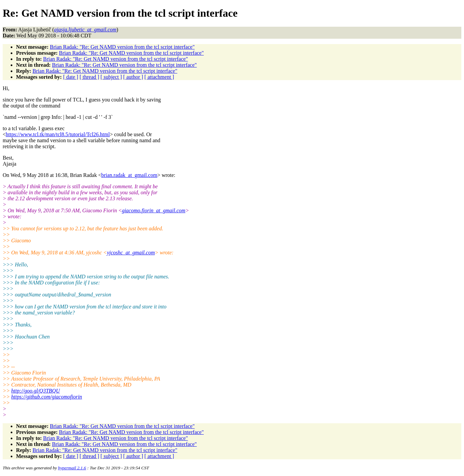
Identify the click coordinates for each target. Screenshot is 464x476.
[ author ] (133, 77)
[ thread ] (89, 77)
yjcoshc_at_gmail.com (131, 253)
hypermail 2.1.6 (72, 468)
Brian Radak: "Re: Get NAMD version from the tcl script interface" (122, 47)
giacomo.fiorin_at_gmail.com (154, 210)
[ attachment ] (159, 77)
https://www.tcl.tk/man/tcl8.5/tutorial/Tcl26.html (58, 134)
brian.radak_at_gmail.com (129, 175)
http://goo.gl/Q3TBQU (36, 391)
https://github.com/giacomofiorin (47, 397)
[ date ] (71, 77)
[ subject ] (111, 77)
